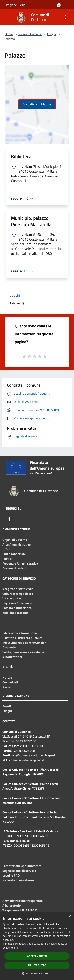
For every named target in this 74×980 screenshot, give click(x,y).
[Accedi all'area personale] (59, 5)
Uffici (6, 549)
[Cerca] (66, 17)
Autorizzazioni (12, 657)
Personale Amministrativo (20, 563)
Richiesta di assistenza (18, 880)
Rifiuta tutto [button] (37, 965)
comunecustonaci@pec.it (27, 760)
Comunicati (10, 682)
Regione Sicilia (16, 5)
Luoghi (52, 34)
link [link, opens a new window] (16, 948)
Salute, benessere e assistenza (23, 652)
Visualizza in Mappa (37, 104)
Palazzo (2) (17, 303)
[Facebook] (9, 519)
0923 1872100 (26, 741)
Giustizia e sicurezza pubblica (22, 638)
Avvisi (7, 687)
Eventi (7, 706)
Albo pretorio (12, 905)
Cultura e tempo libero (18, 594)
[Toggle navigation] (8, 17)
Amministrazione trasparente (22, 901)
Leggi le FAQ (11, 875)
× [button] (70, 917)
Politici (7, 559)
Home (9, 34)
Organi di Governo (15, 540)
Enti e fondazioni (14, 554)
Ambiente (9, 647)
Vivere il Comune (30, 34)
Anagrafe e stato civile (18, 589)
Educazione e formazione (20, 633)
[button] (37, 973)
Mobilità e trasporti (16, 613)
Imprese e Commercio (17, 603)
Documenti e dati (14, 568)
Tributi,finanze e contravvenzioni (25, 643)
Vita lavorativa (12, 598)
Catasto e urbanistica (17, 608)
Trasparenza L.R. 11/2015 (20, 910)
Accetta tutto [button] (37, 956)
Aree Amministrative (16, 544)
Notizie (7, 677)
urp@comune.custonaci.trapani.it (35, 755)
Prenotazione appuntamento (22, 866)
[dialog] (37, 946)
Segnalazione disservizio (19, 871)
